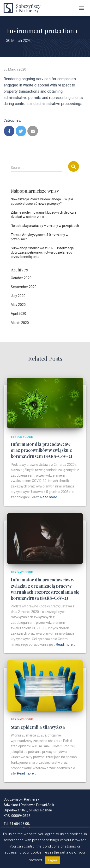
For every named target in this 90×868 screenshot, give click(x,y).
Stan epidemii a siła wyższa (38, 727)
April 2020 (18, 314)
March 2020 (20, 323)
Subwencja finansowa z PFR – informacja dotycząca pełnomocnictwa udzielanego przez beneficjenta (42, 252)
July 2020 (18, 296)
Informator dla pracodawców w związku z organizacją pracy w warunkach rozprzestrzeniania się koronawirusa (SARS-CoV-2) (45, 589)
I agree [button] (53, 860)
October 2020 (21, 278)
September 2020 (24, 287)
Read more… (50, 497)
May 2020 (18, 305)
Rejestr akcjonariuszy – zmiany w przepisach (45, 226)
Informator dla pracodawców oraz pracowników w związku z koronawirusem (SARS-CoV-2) (41, 450)
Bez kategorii (22, 436)
